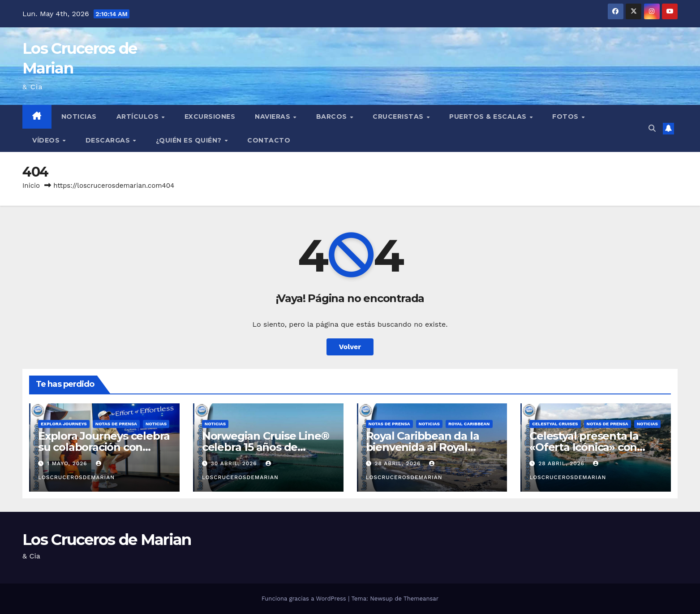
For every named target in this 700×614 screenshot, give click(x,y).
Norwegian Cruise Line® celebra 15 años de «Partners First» (266, 447)
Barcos (333, 117)
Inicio (31, 186)
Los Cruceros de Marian (107, 540)
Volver (350, 347)
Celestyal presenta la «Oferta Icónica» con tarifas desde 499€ (584, 447)
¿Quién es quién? (190, 140)
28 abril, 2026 (399, 463)
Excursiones (210, 117)
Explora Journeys (64, 424)
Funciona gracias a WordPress (305, 599)
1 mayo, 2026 (68, 463)
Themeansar (421, 599)
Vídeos (47, 140)
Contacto (269, 140)
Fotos (566, 117)
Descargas (109, 140)
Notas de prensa (116, 424)
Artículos (139, 117)
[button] (652, 128)
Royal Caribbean (469, 424)
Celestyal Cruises (555, 424)
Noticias (79, 117)
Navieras (274, 117)
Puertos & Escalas (489, 117)
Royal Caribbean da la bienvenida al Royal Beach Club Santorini (423, 447)
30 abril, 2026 (235, 463)
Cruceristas (399, 117)
